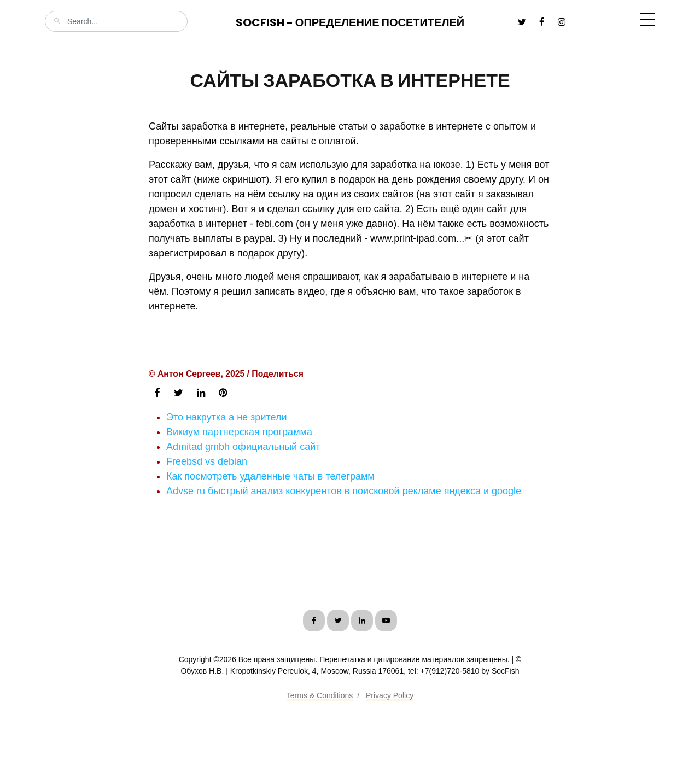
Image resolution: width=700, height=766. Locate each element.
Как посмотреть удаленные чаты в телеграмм (270, 476)
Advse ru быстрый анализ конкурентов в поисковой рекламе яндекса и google (344, 491)
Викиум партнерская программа (239, 432)
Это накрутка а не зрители (226, 417)
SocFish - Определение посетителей (350, 22)
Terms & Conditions (320, 695)
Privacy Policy (390, 695)
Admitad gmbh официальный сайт (243, 447)
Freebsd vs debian (207, 461)
